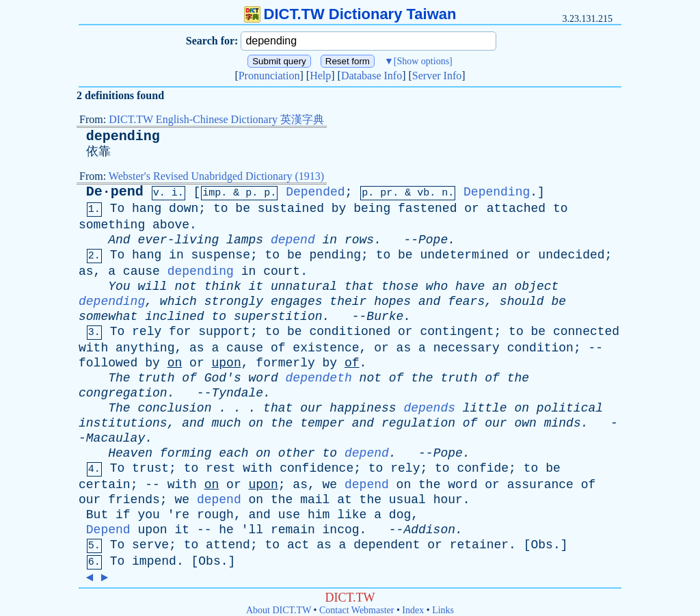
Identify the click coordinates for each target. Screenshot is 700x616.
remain (293, 530)
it (256, 286)
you (148, 515)
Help (320, 76)
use (289, 515)
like (352, 515)
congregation (123, 393)
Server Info (437, 76)
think (223, 286)
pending (335, 255)
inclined (174, 317)
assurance (540, 485)
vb (423, 193)
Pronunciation (269, 76)
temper (322, 423)
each (233, 453)
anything (145, 348)
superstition (278, 317)
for (180, 332)
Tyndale (237, 393)
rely (147, 332)
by (339, 209)
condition (540, 348)
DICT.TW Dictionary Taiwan (350, 14)
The (119, 378)
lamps (245, 240)
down (184, 209)
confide (483, 468)
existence (326, 348)
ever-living (178, 240)
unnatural (304, 286)
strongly (234, 302)
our (311, 408)
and (429, 302)
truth (156, 378)
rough (215, 515)
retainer (479, 545)
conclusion (174, 408)
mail (315, 500)
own (525, 423)
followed (108, 363)
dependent (387, 545)
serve (150, 545)
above (171, 225)
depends (429, 408)
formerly (285, 363)
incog (341, 530)
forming (186, 453)
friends (134, 500)
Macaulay (116, 438)
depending (123, 136)
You (119, 286)
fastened (427, 209)
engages (297, 302)
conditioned (350, 332)
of (278, 348)
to (221, 209)
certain (105, 485)
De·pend (115, 192)
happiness (363, 408)
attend (228, 545)
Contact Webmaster (356, 610)
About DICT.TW (279, 610)
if (123, 515)
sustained (291, 209)
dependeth (319, 378)
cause (142, 271)
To (118, 209)
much (226, 423)
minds (563, 423)
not (185, 286)
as (86, 271)
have (470, 286)
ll (256, 530)
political (570, 408)
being (372, 209)
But (97, 515)
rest (220, 468)
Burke (385, 317)
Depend (108, 530)
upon (227, 363)
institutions (123, 423)
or (472, 209)
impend (154, 561)
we (330, 485)
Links (443, 610)
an (500, 286)
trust (150, 468)
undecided (571, 255)
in (330, 240)
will (152, 286)
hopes (392, 302)
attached (516, 209)
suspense (221, 255)
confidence (317, 468)
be (243, 209)
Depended (315, 192)
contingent (457, 332)
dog (400, 515)
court (282, 271)
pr (386, 193)
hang (147, 209)
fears (466, 302)
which (178, 302)
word (264, 378)
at (345, 500)
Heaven (130, 453)
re (182, 515)
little (485, 408)
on (175, 363)
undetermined (464, 255)
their (348, 302)
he (226, 530)
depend (293, 240)
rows (359, 240)
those (400, 286)
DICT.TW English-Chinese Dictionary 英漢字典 (216, 119)
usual (407, 500)
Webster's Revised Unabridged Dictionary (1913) (216, 176)
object (537, 286)
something (112, 225)
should (522, 302)
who (437, 286)
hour (448, 500)
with (93, 348)
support (224, 332)
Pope (433, 240)
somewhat (108, 317)
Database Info (372, 76)
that (359, 286)
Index (413, 610)
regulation (418, 423)
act (298, 545)
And (119, 240)
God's (223, 378)
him (319, 515)
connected (586, 332)
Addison (429, 530)
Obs (542, 545)
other (297, 453)
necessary (467, 348)
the (422, 378)
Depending (497, 192)
